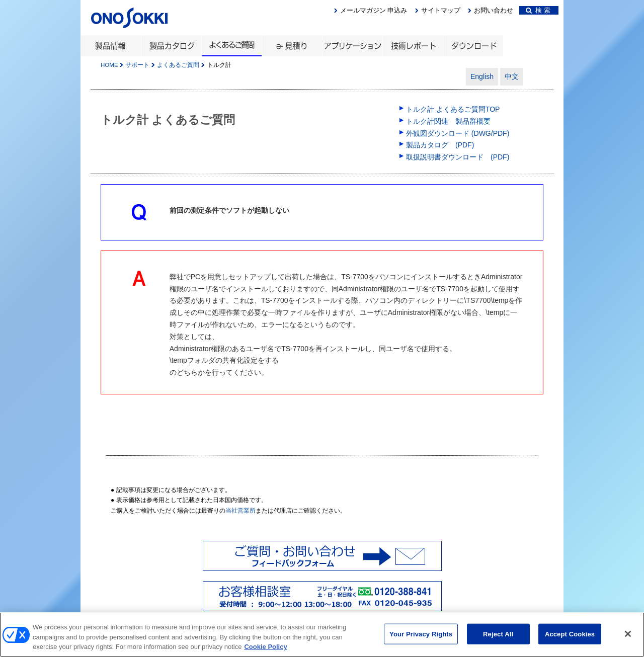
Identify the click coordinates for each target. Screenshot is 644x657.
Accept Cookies (570, 639)
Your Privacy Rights (421, 639)
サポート (137, 65)
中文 (512, 76)
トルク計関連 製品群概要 (448, 121)
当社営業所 (240, 511)
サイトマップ (441, 10)
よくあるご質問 (178, 65)
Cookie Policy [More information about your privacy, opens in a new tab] (265, 652)
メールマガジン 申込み (374, 10)
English (482, 76)
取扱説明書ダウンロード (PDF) (458, 157)
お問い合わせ (494, 10)
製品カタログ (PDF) (440, 145)
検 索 (538, 10)
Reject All (498, 639)
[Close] (628, 639)
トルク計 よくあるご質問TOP (453, 109)
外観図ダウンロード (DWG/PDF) (458, 133)
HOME (109, 65)
